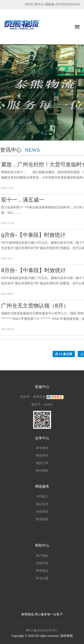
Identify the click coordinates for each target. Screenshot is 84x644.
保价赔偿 (42, 512)
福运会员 (42, 504)
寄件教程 (42, 471)
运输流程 (42, 563)
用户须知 (42, 556)
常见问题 (42, 578)
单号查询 (42, 448)
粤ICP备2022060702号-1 (42, 630)
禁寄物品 (42, 571)
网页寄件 (42, 456)
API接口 (42, 496)
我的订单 (42, 463)
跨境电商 (42, 519)
